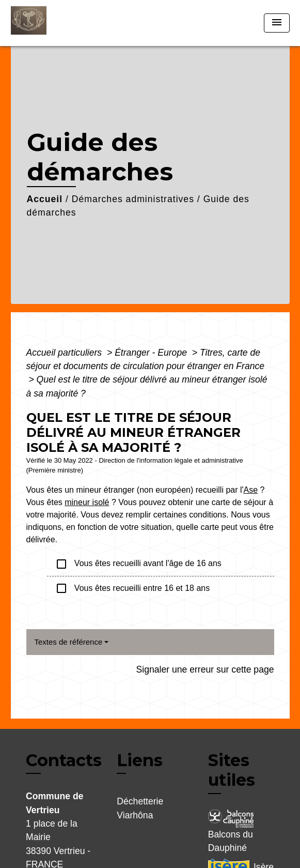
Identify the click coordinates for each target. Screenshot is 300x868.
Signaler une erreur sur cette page (205, 669)
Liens (140, 760)
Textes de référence (69, 642)
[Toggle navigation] (277, 23)
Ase (251, 490)
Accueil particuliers (66, 353)
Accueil (45, 199)
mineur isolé (87, 502)
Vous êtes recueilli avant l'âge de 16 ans (138, 564)
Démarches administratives (133, 199)
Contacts (64, 760)
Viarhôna (135, 815)
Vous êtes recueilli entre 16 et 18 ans (133, 588)
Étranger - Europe (152, 353)
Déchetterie (140, 801)
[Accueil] (50, 23)
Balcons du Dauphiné (231, 831)
